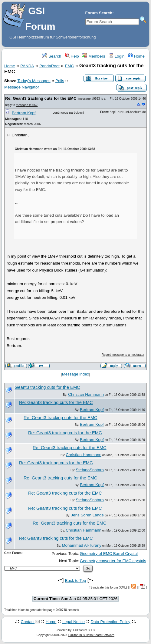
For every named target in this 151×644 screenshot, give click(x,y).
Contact (28, 622)
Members (94, 56)
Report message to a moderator (123, 355)
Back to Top (75, 581)
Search (52, 56)
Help (72, 56)
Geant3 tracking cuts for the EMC (47, 387)
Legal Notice (74, 622)
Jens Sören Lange (87, 515)
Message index (76, 374)
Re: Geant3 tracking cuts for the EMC (41, 98)
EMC (70, 66)
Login (117, 56)
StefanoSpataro (90, 470)
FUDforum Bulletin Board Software (91, 635)
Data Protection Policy (111, 622)
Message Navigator (22, 87)
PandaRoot (49, 66)
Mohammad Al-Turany (82, 545)
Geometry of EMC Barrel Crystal (109, 554)
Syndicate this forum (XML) (109, 587)
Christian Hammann (86, 394)
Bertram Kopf (24, 113)
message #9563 (89, 99)
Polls (60, 81)
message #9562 (27, 105)
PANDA (27, 66)
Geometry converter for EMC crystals (113, 561)
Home (136, 56)
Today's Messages (34, 81)
